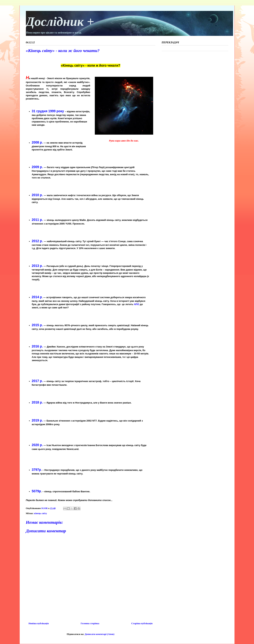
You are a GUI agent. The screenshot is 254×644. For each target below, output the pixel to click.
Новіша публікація (39, 623)
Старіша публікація (142, 623)
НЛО (137, 304)
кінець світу (40, 513)
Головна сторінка (90, 623)
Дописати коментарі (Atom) (100, 634)
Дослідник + (60, 22)
